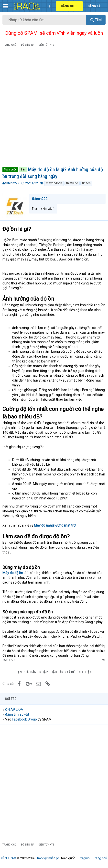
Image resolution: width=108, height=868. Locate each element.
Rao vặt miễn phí (49, 858)
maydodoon (54, 183)
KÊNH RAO (9, 858)
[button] (5, 6)
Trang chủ (100, 858)
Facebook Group (24, 719)
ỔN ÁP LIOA (14, 710)
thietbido (72, 183)
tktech (86, 183)
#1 (104, 660)
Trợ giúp (84, 858)
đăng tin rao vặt (17, 714)
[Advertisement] (54, 108)
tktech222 (12, 183)
